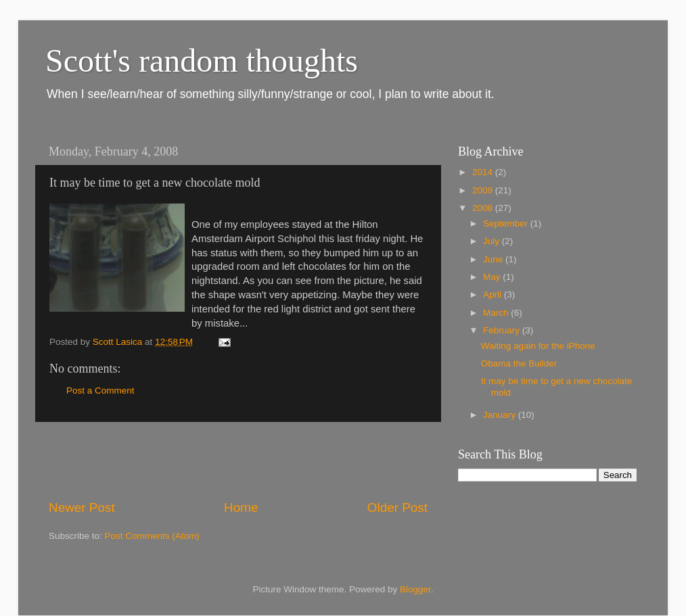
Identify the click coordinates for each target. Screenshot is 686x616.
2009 (484, 190)
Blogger (415, 589)
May (493, 277)
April (494, 294)
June (494, 259)
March (497, 313)
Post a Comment (100, 390)
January (501, 415)
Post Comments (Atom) (152, 536)
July (493, 241)
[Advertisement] (238, 460)
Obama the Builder (519, 363)
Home (241, 507)
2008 (484, 208)
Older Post (397, 507)
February (503, 330)
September (507, 223)
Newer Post (82, 507)
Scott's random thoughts (202, 61)
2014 (484, 172)
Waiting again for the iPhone (538, 346)
